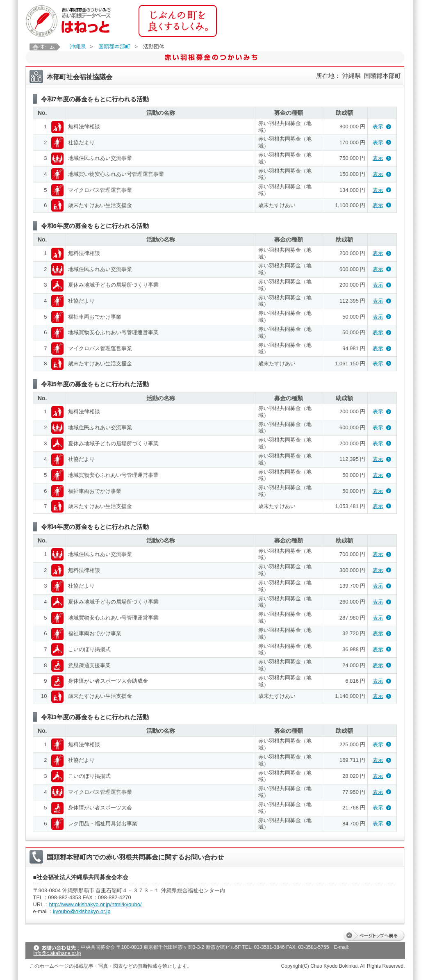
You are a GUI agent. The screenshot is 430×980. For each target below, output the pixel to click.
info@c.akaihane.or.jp (57, 953)
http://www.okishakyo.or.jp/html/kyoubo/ (95, 904)
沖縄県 (78, 47)
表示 (378, 126)
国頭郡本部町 (114, 47)
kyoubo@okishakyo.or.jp (82, 911)
